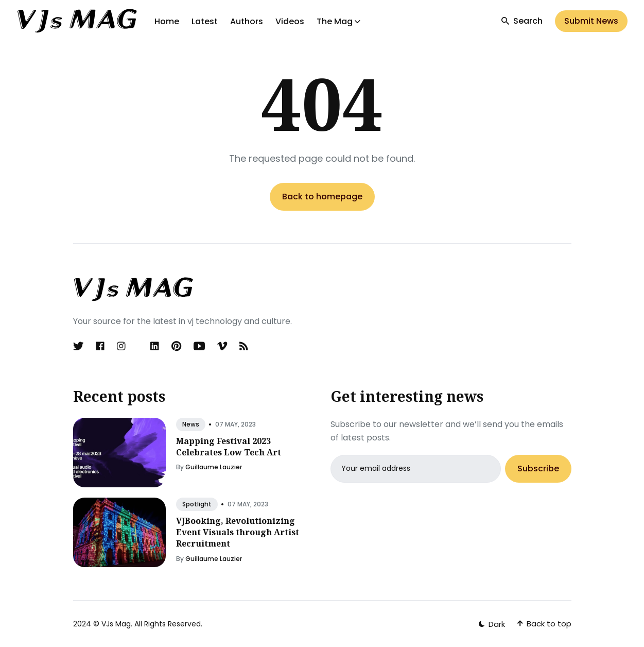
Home (167, 21)
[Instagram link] (121, 346)
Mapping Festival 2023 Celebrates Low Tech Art (229, 447)
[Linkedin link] (155, 346)
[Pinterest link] (176, 346)
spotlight (197, 504)
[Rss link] (244, 346)
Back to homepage (322, 197)
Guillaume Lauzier (214, 467)
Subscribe (538, 469)
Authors (247, 21)
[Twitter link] (79, 346)
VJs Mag (116, 624)
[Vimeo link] (222, 346)
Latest (205, 21)
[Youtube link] (199, 346)
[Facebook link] (100, 346)
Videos (290, 21)
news (191, 424)
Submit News (591, 21)
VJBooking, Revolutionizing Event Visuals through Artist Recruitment (238, 532)
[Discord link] (138, 346)
